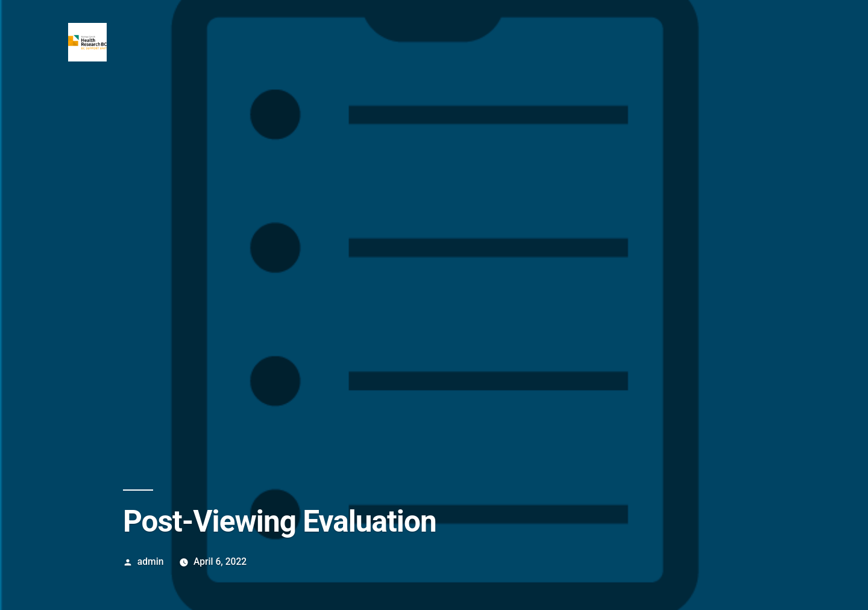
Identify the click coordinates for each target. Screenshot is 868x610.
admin (151, 561)
